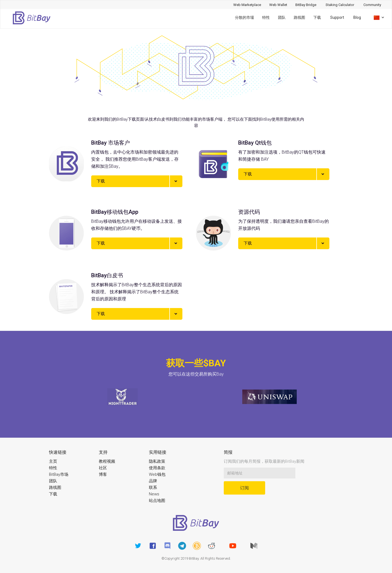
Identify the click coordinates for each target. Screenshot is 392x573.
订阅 (244, 488)
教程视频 (107, 461)
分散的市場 (244, 17)
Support (337, 17)
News (154, 494)
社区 (103, 468)
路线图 (299, 17)
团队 (282, 17)
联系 (153, 487)
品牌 (153, 481)
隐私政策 (157, 461)
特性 (266, 17)
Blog (357, 17)
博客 (103, 474)
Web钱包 (157, 474)
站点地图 (157, 501)
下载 (317, 17)
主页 (53, 461)
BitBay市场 (59, 474)
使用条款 (157, 468)
